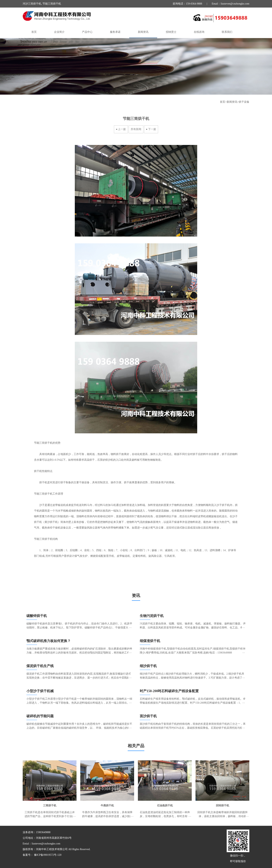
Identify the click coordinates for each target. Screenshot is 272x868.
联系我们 (227, 32)
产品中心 (87, 32)
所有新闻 (136, 129)
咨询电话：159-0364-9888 (187, 4)
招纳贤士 (171, 32)
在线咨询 (199, 32)
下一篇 (152, 129)
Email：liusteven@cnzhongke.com (231, 4)
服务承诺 (115, 32)
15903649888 (43, 832)
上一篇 (122, 129)
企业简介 (59, 32)
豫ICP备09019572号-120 (47, 855)
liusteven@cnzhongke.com (46, 844)
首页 (34, 32)
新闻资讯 (143, 32)
